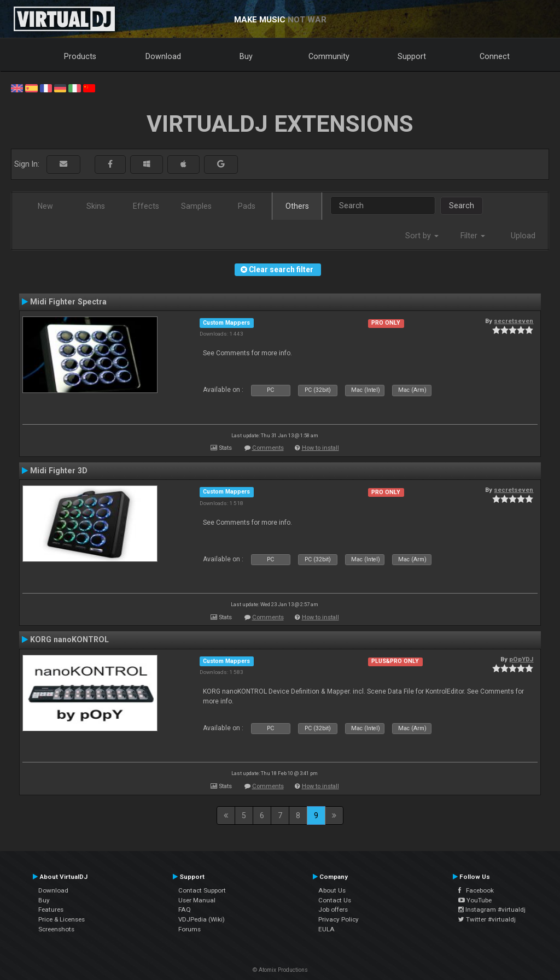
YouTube (475, 900)
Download (163, 56)
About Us (332, 890)
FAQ (185, 909)
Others (297, 206)
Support (412, 56)
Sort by (422, 236)
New (45, 206)
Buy (246, 56)
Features (51, 909)
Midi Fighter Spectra (68, 302)
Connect (495, 56)
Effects (146, 206)
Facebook (476, 890)
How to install (320, 448)
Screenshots (56, 929)
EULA (326, 929)
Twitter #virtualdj (487, 919)
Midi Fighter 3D (59, 471)
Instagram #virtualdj (492, 909)
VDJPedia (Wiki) (202, 919)
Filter (473, 236)
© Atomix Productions (280, 970)
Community (329, 56)
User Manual (197, 900)
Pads (247, 206)
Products (80, 56)
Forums (189, 929)
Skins (96, 206)
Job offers (333, 909)
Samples (196, 206)
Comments (268, 448)
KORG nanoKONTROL (69, 639)
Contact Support (202, 890)
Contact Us (335, 900)
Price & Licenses (62, 919)
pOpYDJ (521, 659)
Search (462, 206)
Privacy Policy (339, 919)
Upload (523, 236)
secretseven (514, 321)
